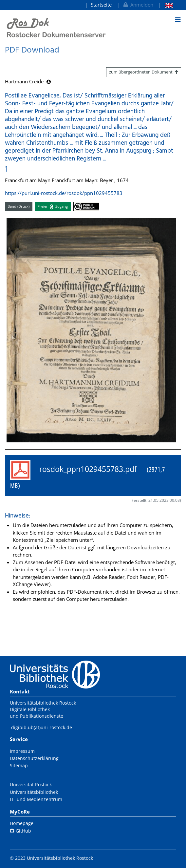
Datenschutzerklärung (34, 758)
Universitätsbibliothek (34, 792)
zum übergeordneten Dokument (144, 72)
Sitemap (19, 765)
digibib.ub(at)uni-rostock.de (42, 727)
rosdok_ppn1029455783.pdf (88, 475)
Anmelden (138, 5)
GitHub (20, 831)
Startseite (101, 5)
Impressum (22, 751)
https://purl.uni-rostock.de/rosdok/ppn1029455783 (64, 193)
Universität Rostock (31, 784)
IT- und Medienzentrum (36, 799)
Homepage (22, 823)
